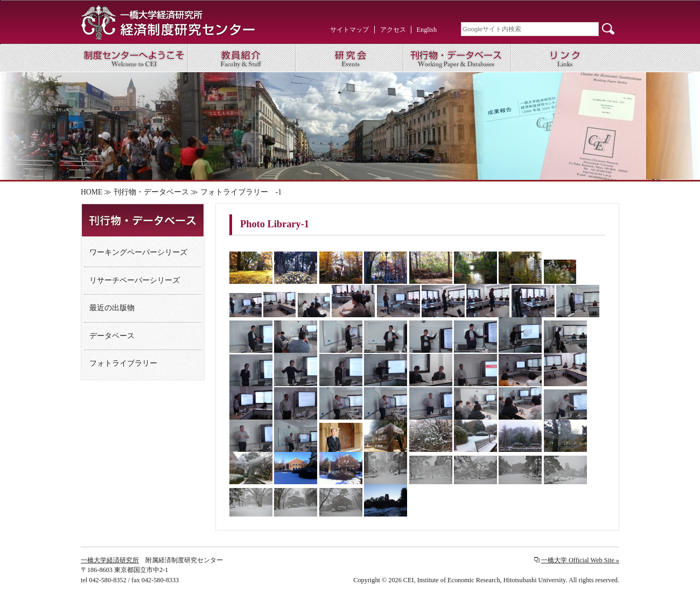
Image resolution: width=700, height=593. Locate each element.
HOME (92, 192)
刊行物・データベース (151, 192)
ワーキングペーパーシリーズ (138, 252)
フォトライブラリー (123, 363)
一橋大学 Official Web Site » (580, 560)
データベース (112, 336)
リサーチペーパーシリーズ (135, 280)
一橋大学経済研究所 (110, 560)
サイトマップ (349, 30)
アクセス (393, 30)
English (427, 30)
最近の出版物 (112, 308)
